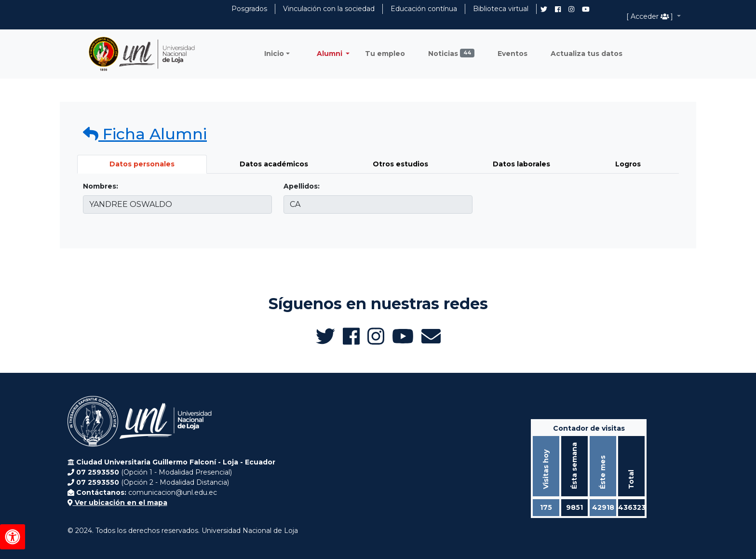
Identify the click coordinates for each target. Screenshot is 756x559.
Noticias (451, 53)
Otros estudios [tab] (400, 164)
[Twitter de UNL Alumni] (544, 10)
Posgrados (249, 9)
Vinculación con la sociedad (329, 9)
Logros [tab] (628, 164)
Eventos (513, 54)
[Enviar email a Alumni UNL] (431, 336)
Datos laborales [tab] (521, 164)
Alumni (331, 54)
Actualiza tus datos (587, 54)
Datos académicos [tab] (274, 164)
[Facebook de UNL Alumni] (558, 9)
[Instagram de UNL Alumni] (571, 9)
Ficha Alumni (145, 134)
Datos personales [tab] (142, 164)
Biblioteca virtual (501, 9)
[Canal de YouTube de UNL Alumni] (586, 9)
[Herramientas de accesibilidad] (13, 537)
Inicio (274, 54)
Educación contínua (424, 9)
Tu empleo (385, 54)
